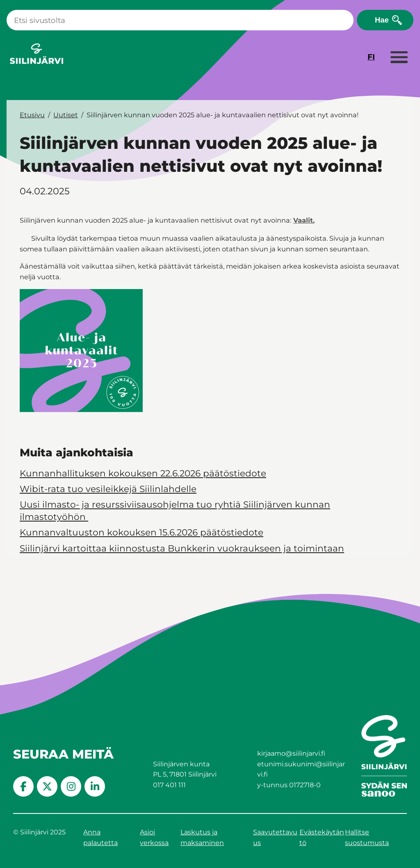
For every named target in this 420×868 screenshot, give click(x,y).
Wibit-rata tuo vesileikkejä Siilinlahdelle (108, 489)
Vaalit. (304, 220)
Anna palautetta (100, 837)
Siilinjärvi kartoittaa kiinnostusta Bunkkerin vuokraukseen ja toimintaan (182, 548)
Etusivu (32, 115)
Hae (382, 20)
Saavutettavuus (275, 837)
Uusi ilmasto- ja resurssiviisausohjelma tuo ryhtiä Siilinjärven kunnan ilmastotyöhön (175, 510)
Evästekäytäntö (322, 837)
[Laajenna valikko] (399, 58)
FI (371, 57)
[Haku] (180, 20)
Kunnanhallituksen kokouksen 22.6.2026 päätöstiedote (143, 473)
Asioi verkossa (154, 837)
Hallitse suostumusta (367, 837)
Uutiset (66, 115)
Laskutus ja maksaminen (202, 837)
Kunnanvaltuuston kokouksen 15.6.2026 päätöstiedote (142, 532)
